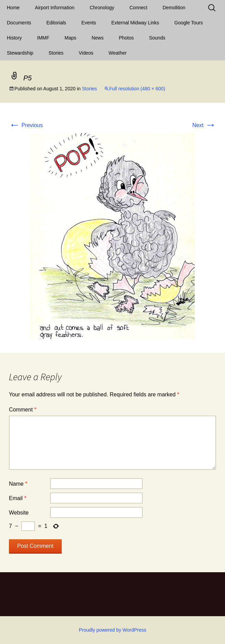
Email (18, 498)
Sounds (157, 38)
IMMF (43, 38)
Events (89, 23)
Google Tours (188, 23)
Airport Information (55, 8)
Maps (70, 38)
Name (18, 484)
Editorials (56, 23)
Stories (56, 53)
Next (204, 125)
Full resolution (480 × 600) (137, 89)
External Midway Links (135, 23)
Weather (118, 53)
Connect (139, 8)
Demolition (174, 8)
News (98, 38)
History (14, 38)
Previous (26, 125)
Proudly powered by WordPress (113, 630)
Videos (86, 53)
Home (13, 8)
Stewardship (20, 53)
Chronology (102, 8)
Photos (126, 38)
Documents (19, 23)
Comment (23, 410)
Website (19, 513)
